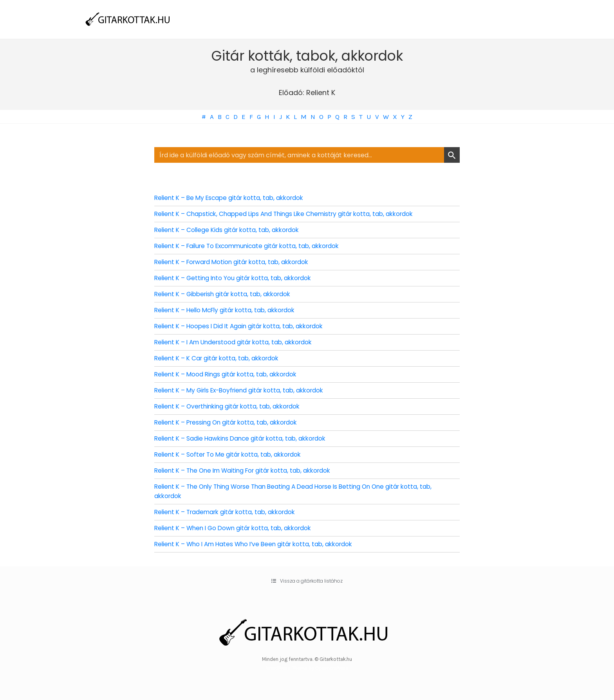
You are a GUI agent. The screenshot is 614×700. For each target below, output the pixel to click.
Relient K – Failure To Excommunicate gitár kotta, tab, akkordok (252, 246)
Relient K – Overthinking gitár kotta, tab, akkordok (231, 406)
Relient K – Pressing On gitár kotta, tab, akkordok (229, 422)
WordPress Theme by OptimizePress (307, 668)
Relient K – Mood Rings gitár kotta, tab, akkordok (228, 374)
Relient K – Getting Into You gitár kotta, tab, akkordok (236, 278)
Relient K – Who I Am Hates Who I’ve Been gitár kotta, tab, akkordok (258, 544)
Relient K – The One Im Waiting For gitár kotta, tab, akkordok (247, 471)
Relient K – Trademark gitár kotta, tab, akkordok (228, 512)
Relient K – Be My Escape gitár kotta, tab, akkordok (232, 198)
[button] (307, 581)
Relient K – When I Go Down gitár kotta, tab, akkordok (237, 528)
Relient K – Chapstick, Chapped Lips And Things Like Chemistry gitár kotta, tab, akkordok (290, 214)
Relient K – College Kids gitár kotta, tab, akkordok (230, 230)
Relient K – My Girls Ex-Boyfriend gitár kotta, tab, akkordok (244, 390)
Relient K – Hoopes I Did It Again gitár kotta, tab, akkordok (242, 326)
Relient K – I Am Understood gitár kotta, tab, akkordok (237, 342)
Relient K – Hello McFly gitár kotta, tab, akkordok (228, 310)
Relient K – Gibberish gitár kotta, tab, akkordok (226, 294)
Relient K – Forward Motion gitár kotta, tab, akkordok (235, 262)
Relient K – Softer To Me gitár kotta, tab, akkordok (231, 454)
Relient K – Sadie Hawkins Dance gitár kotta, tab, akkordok (244, 438)
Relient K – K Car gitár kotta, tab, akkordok (219, 358)
